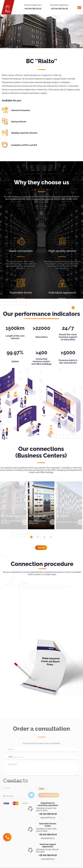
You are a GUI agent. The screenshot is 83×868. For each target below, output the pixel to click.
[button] (31, 537)
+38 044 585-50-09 (59, 9)
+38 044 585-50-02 (33, 9)
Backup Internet (19, 122)
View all (41, 548)
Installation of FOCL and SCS (24, 145)
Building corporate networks (24, 133)
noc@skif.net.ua (48, 859)
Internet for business (21, 110)
